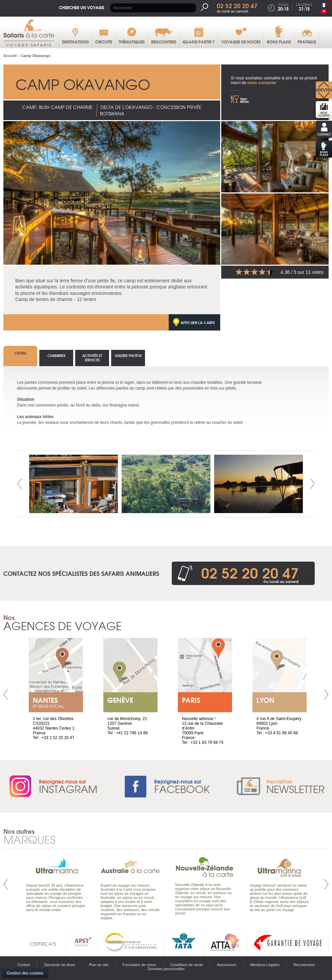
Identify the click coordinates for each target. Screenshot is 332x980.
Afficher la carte (198, 322)
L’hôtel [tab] (20, 353)
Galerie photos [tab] (128, 355)
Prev (20, 484)
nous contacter (262, 83)
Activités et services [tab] (92, 358)
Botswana (112, 114)
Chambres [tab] (56, 355)
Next (312, 484)
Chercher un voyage (81, 7)
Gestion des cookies (25, 973)
